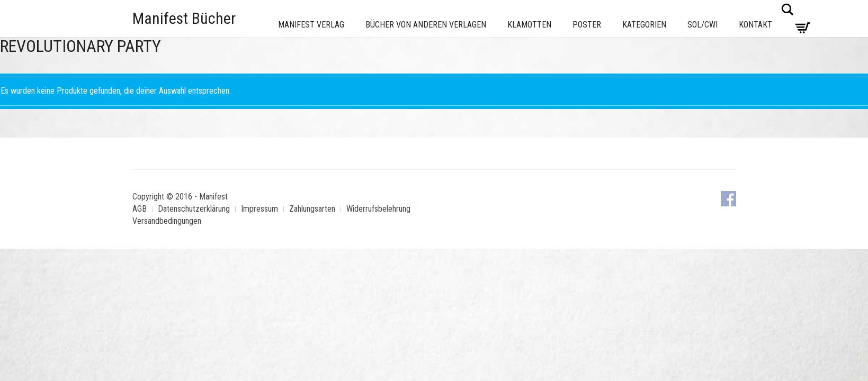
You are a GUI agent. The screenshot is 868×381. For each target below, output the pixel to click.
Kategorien (644, 25)
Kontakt (755, 25)
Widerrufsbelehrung (378, 209)
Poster (587, 25)
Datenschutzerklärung (194, 209)
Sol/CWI (703, 25)
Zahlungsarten (312, 209)
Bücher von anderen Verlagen (426, 25)
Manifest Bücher (184, 18)
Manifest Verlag (311, 25)
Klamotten (529, 25)
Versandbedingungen (167, 221)
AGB (140, 209)
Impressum (259, 209)
